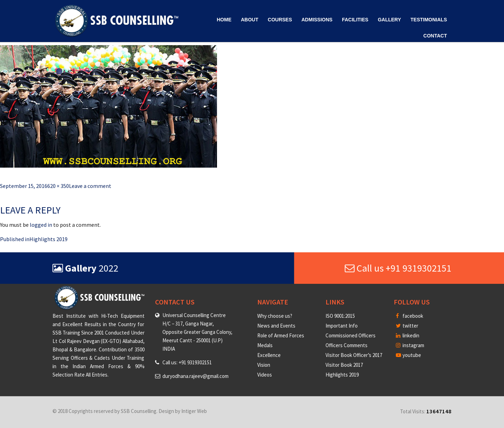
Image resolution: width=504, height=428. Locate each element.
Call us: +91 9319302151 (187, 362)
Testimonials (429, 20)
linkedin (408, 335)
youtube (408, 355)
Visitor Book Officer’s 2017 (354, 355)
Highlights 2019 (342, 375)
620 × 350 (58, 186)
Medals (265, 345)
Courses (280, 20)
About (250, 20)
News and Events (276, 326)
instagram (410, 345)
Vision (264, 365)
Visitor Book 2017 (344, 365)
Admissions (317, 20)
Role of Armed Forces (281, 335)
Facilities (355, 20)
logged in (41, 225)
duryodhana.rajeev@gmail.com (195, 376)
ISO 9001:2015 (340, 316)
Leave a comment (90, 186)
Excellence (269, 355)
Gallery (389, 20)
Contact (435, 36)
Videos (265, 375)
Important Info (342, 326)
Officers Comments (346, 345)
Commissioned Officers (351, 335)
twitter (407, 326)
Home (224, 20)
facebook (409, 316)
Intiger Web (194, 411)
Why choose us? (275, 316)
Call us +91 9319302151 (398, 268)
